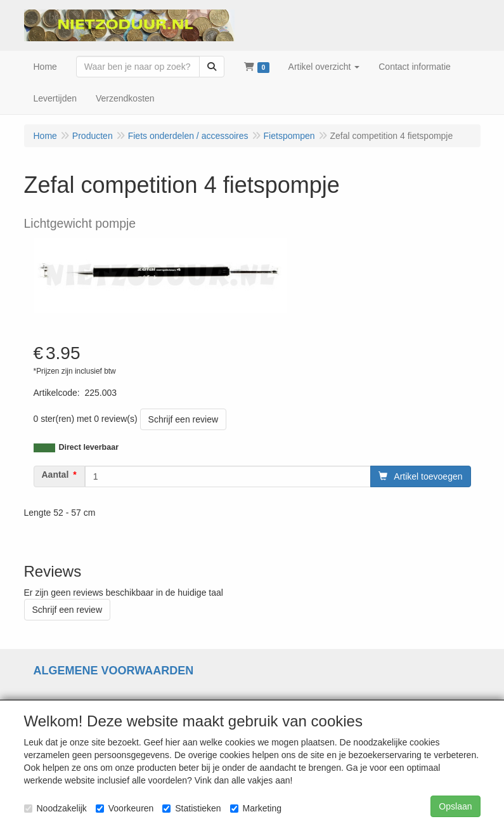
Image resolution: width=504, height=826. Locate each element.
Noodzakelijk (55, 808)
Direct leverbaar (89, 447)
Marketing (256, 808)
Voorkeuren (125, 808)
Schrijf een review (184, 419)
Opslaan (455, 806)
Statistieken (191, 808)
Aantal (55, 475)
